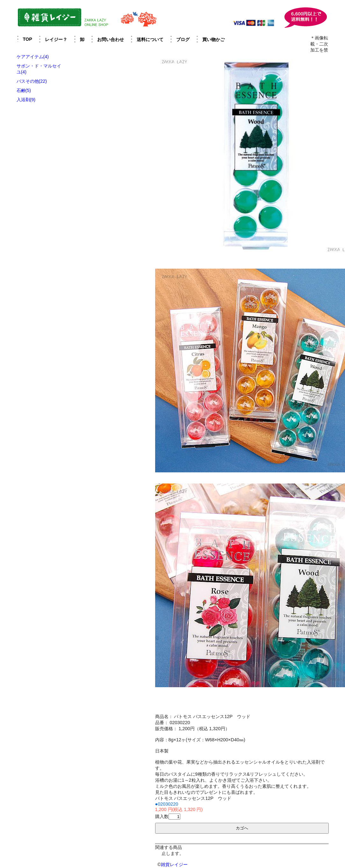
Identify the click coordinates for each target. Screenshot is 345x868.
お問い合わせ (111, 39)
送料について (150, 39)
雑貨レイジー (174, 864)
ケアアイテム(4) (33, 57)
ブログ (183, 39)
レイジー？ (56, 39)
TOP (28, 39)
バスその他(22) (32, 81)
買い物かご (213, 39)
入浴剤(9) (26, 100)
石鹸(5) (24, 90)
